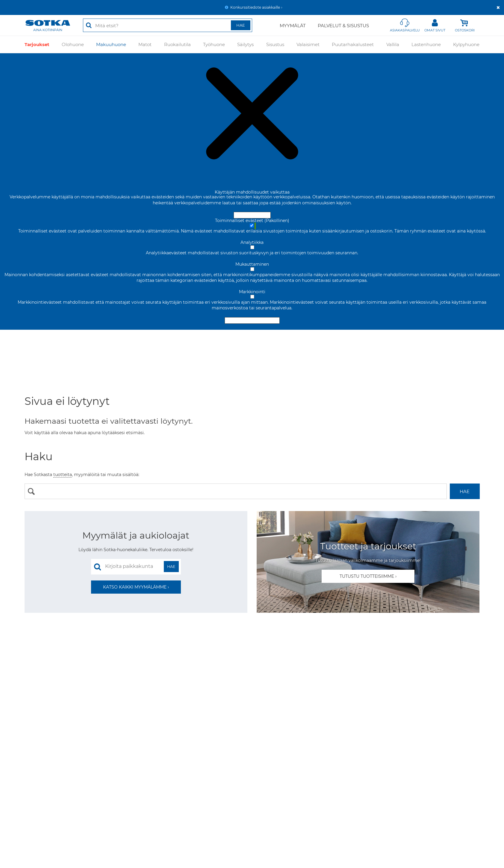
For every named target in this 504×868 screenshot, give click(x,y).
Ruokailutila (177, 44)
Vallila (393, 44)
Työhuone (214, 44)
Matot (145, 44)
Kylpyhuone (466, 44)
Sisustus (275, 44)
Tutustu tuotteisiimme (367, 576)
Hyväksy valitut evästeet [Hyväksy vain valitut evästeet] (252, 320)
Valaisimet (308, 44)
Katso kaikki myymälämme (135, 587)
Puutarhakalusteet (353, 44)
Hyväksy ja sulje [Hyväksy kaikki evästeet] (252, 215)
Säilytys (245, 44)
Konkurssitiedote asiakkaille (255, 7)
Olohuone (73, 44)
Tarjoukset (37, 44)
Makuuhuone (111, 44)
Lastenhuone (426, 44)
